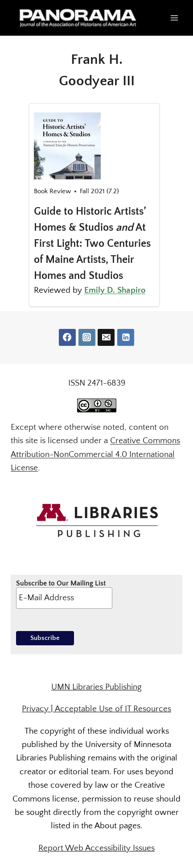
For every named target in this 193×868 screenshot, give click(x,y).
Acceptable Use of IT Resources (113, 709)
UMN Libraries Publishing (96, 687)
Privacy (35, 709)
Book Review (52, 191)
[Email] (106, 337)
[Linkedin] (126, 337)
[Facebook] (67, 337)
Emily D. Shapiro (115, 290)
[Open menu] (174, 18)
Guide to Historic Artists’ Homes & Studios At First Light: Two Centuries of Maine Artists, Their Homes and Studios (92, 244)
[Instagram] (87, 337)
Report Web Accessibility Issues (96, 848)
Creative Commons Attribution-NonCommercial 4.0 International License (95, 454)
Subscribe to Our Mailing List (64, 594)
